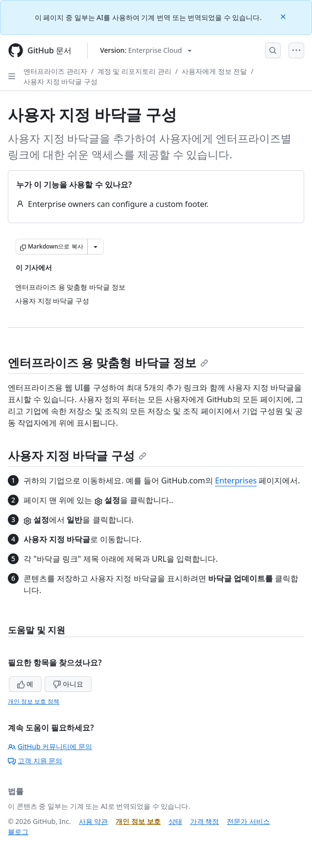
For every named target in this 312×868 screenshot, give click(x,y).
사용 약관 (94, 821)
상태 (175, 821)
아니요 (68, 684)
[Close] (284, 16)
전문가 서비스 (248, 821)
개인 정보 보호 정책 (34, 701)
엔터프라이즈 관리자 (55, 71)
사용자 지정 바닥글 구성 (60, 81)
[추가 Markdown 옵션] (96, 247)
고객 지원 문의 (35, 761)
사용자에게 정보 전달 (214, 71)
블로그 (18, 832)
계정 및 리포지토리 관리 (134, 71)
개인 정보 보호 (138, 821)
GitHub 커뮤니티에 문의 (50, 746)
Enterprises (236, 480)
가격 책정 (205, 821)
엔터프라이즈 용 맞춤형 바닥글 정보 (108, 362)
